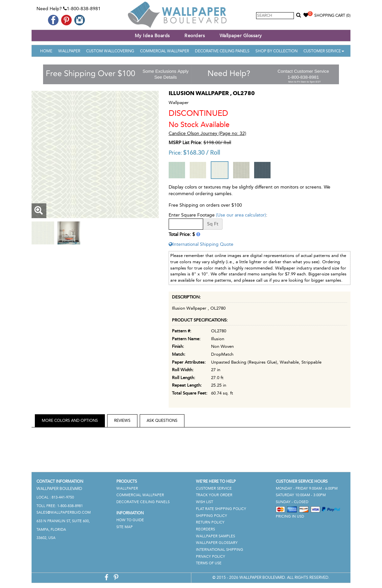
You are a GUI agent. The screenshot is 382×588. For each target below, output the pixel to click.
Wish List (204, 502)
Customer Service (324, 51)
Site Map (125, 527)
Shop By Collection (276, 51)
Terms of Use (209, 563)
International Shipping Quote (201, 244)
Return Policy (210, 522)
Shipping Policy (212, 516)
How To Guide (130, 520)
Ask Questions (162, 421)
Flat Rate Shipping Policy (221, 509)
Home (46, 51)
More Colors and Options (70, 421)
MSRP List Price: (185, 143)
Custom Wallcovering (110, 51)
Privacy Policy (211, 557)
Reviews (122, 421)
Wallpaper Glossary (241, 36)
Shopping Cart (332, 15)
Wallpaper (69, 51)
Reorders (195, 36)
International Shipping (220, 550)
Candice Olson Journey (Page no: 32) (207, 133)
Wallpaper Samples (215, 536)
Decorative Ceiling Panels (222, 51)
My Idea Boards (152, 36)
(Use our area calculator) (241, 215)
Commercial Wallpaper (165, 51)
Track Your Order (214, 495)
